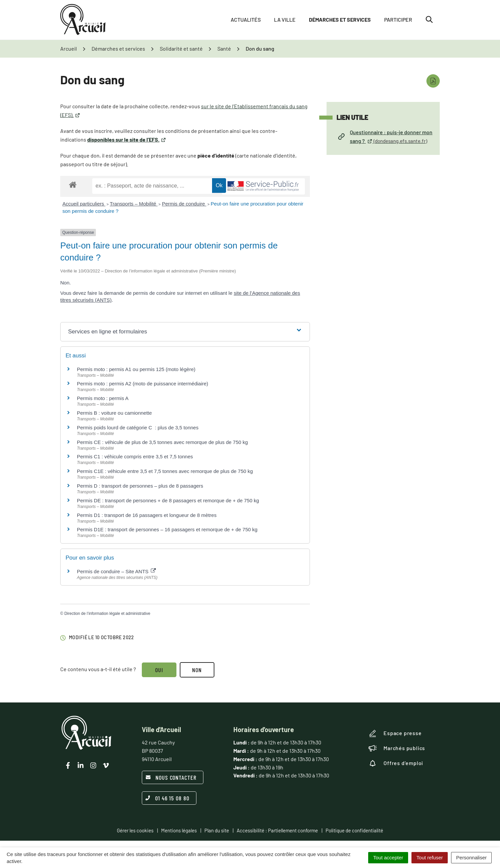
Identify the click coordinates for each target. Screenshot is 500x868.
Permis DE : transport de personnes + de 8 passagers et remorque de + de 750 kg (168, 500)
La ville (285, 20)
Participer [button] (398, 20)
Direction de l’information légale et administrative (107, 614)
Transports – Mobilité (134, 204)
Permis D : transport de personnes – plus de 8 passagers (140, 486)
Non (197, 670)
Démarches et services (340, 20)
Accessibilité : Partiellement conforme (277, 830)
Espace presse (395, 733)
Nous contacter (171, 777)
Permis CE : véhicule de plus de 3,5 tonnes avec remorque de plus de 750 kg (162, 442)
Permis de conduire (184, 204)
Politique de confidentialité (354, 830)
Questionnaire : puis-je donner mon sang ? (385, 136)
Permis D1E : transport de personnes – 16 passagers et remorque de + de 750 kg (167, 529)
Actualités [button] (246, 20)
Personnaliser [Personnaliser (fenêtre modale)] (471, 858)
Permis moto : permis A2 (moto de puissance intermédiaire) (142, 384)
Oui (159, 670)
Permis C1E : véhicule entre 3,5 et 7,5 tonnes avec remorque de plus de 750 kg (165, 471)
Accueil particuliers (84, 204)
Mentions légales (179, 830)
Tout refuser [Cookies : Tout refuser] (430, 858)
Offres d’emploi (396, 763)
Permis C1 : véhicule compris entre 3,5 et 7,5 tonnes (135, 456)
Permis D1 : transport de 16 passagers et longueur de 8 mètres (147, 515)
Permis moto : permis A (103, 398)
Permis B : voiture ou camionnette (114, 413)
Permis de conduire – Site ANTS (116, 571)
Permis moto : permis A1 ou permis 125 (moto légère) (136, 369)
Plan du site (217, 830)
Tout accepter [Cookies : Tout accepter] (388, 858)
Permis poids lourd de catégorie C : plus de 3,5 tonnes (138, 428)
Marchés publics (397, 748)
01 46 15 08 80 (167, 798)
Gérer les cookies (135, 830)
